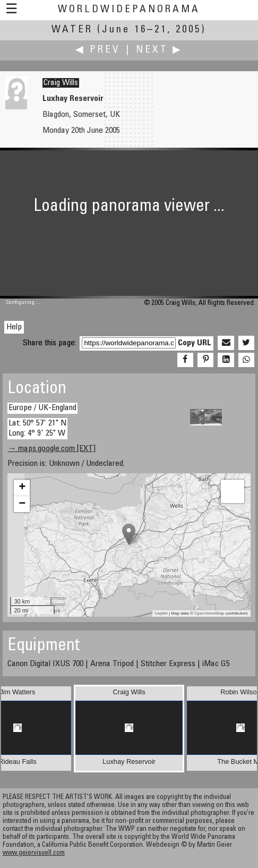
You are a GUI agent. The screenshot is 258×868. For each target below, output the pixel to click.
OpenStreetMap (209, 613)
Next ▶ (159, 50)
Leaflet (161, 613)
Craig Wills (61, 83)
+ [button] (22, 488)
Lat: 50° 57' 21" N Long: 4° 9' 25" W (37, 428)
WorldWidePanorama (129, 10)
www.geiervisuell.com (34, 853)
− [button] (22, 504)
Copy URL (195, 343)
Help (14, 327)
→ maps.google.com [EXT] (51, 449)
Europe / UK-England (42, 408)
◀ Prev (98, 50)
